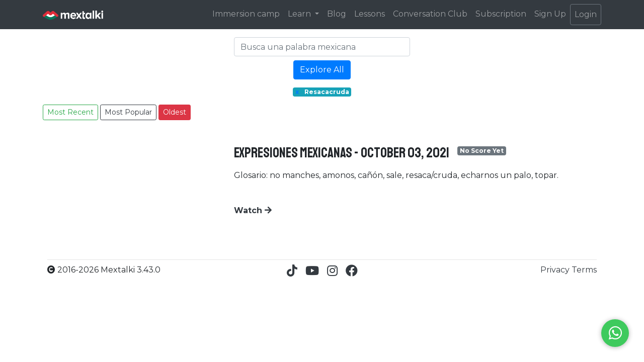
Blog (337, 14)
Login (586, 14)
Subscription (501, 14)
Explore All (322, 70)
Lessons (370, 14)
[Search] (322, 47)
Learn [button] (300, 14)
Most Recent (70, 112)
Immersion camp (246, 14)
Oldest (175, 112)
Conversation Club (430, 14)
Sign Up (550, 14)
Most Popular (128, 112)
